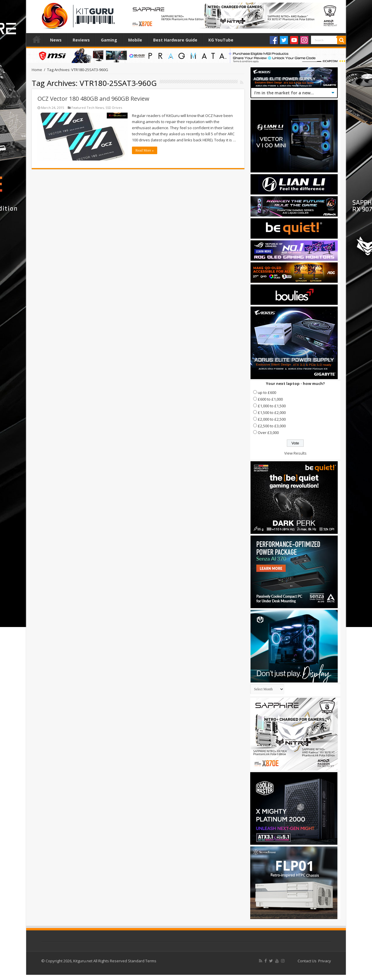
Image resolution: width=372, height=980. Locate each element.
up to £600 (267, 392)
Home (37, 39)
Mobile (135, 40)
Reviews (81, 40)
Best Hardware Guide (175, 40)
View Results (295, 453)
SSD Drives (114, 108)
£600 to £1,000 (270, 399)
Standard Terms (142, 961)
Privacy (325, 961)
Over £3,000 (268, 433)
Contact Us (307, 961)
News (56, 40)
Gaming (109, 40)
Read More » (145, 150)
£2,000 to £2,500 (272, 419)
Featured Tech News (88, 108)
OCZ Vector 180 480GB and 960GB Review (93, 99)
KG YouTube (221, 40)
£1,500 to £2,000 (272, 412)
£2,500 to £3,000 (272, 426)
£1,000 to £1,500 (272, 406)
